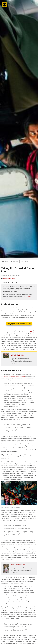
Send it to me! (27, 296)
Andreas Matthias (9, 279)
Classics (5, 262)
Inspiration (24, 262)
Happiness (14, 262)
